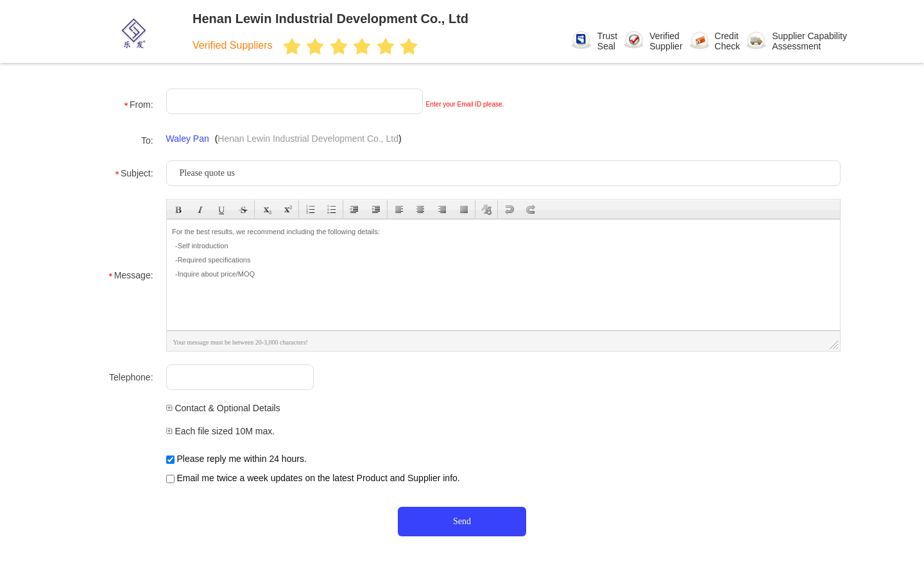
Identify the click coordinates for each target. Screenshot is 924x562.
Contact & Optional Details (223, 408)
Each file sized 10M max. (221, 431)
